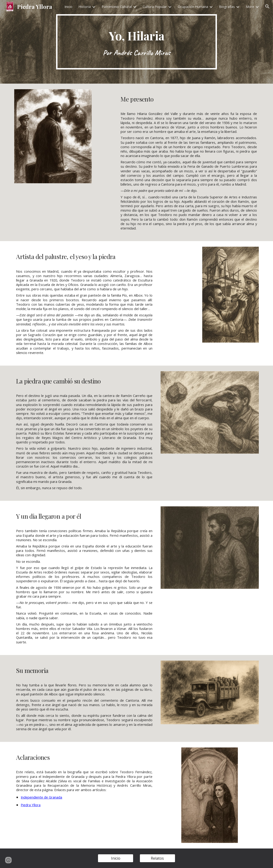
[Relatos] (157, 858)
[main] (136, 42)
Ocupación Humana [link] (193, 7)
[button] (267, 7)
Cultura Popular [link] (155, 7)
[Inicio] (116, 858)
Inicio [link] (68, 7)
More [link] (250, 7)
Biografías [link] (227, 7)
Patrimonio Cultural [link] (117, 7)
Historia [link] (85, 7)
